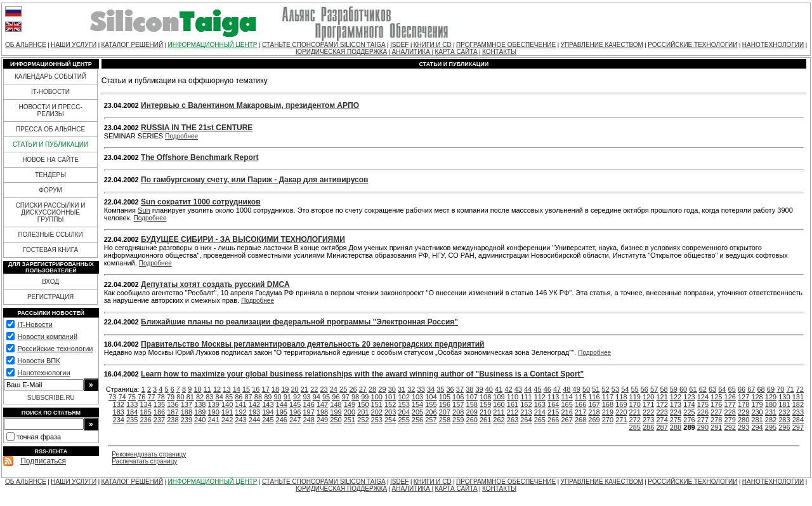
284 (798, 420)
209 (472, 412)
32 (411, 389)
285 (635, 427)
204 (403, 412)
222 (648, 412)
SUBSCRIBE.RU (51, 398)
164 (553, 404)
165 (566, 404)
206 (431, 412)
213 (526, 412)
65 (732, 389)
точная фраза (39, 437)
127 (743, 397)
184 (132, 412)
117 (608, 397)
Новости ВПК (38, 361)
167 (594, 404)
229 (743, 412)
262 (499, 420)
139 (214, 404)
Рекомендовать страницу (149, 454)
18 (275, 389)
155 (431, 404)
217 (580, 412)
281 (757, 420)
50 (586, 389)
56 (645, 389)
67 (751, 389)
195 (282, 412)
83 (209, 397)
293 (743, 427)
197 (308, 412)
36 (450, 389)
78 (161, 397)
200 (350, 412)
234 (119, 420)
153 (403, 404)
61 (693, 389)
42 (508, 389)
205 (417, 412)
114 (566, 397)
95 (326, 397)
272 (635, 420)
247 (295, 420)
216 (566, 412)
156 (445, 404)
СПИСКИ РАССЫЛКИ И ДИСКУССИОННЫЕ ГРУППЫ (51, 212)
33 (421, 389)
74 (122, 397)
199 (336, 412)
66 (742, 389)
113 (553, 397)
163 (540, 404)
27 (363, 389)
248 (308, 420)
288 (676, 427)
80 (180, 397)
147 (322, 404)
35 (440, 389)
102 (403, 397)
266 (553, 420)
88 (258, 397)
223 (662, 412)
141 (240, 404)
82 (200, 397)
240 (200, 420)
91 (287, 397)
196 (295, 412)
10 (197, 389)
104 (431, 397)
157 (458, 404)
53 (615, 389)
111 (526, 397)
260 (472, 420)
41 (499, 389)
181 (784, 404)
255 (403, 420)
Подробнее (181, 136)
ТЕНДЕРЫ (50, 175)
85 (229, 397)
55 (634, 389)
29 (382, 389)
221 (635, 412)
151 (377, 404)
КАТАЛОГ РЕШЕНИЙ (132, 45)
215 (553, 412)
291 (716, 427)
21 (304, 389)
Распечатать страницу (144, 461)
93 (306, 397)
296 (784, 427)
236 (145, 420)
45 (537, 389)
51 (596, 389)
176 (716, 404)
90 (277, 397)
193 (254, 412)
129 (771, 397)
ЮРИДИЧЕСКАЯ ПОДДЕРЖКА (341, 52)
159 (485, 404)
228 (730, 412)
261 (485, 420)
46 (547, 389)
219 (608, 412)
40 (489, 389)
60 (683, 389)
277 (703, 420)
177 (730, 404)
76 (141, 397)
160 (499, 404)
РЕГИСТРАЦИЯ (50, 297)
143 (268, 404)
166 (580, 404)
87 (249, 397)
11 (207, 389)
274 (662, 420)
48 (566, 389)
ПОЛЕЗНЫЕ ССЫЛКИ (50, 235)
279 (730, 420)
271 (621, 420)
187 (173, 412)
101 (390, 397)
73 (112, 397)
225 (689, 412)
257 (431, 420)
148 (336, 404)
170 (635, 404)
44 (528, 389)
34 (431, 389)
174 (689, 404)
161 (513, 404)
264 (526, 420)
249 (322, 420)
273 (648, 420)
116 (594, 397)
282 (771, 420)
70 (780, 389)
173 (676, 404)
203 (390, 412)
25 (343, 389)
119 (635, 397)
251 (350, 420)
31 (402, 389)
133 (132, 404)
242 (227, 420)
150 (363, 404)
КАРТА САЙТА (456, 52)
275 (676, 420)
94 (317, 397)
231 (771, 412)
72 (800, 389)
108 (485, 397)
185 (145, 412)
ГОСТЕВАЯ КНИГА (50, 250)
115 (580, 397)
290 (703, 427)
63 (712, 389)
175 (703, 404)
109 (499, 397)
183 (119, 412)
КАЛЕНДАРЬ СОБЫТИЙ (50, 77)
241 (214, 420)
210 (485, 412)
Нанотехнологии (43, 373)
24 (334, 389)
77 (151, 397)
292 (730, 427)
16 (256, 389)
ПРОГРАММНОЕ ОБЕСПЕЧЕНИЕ (506, 45)
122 (676, 397)
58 (664, 389)
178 (743, 404)
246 (282, 420)
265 (540, 420)
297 (798, 427)
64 (722, 389)
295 (771, 427)
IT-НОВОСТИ (50, 92)
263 (513, 420)
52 (606, 389)
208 (458, 412)
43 (518, 389)
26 (353, 389)
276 (689, 420)
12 (217, 389)
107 (472, 397)
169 (621, 404)
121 (662, 397)
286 (648, 427)
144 (282, 404)
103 (417, 397)
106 (458, 397)
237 (159, 420)
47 (557, 389)
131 (798, 397)
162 (526, 404)
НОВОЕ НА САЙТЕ (50, 160)
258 (445, 420)
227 (716, 412)
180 (771, 404)
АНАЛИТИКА (412, 52)
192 (240, 412)
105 (445, 397)
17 (266, 389)
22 (314, 389)
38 (469, 389)
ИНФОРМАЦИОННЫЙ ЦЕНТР (213, 45)
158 (472, 404)
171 (648, 404)
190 (214, 412)
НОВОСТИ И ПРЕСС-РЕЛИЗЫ (50, 110)
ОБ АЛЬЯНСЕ (26, 45)
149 (350, 404)
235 (132, 420)
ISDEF (399, 45)
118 (621, 397)
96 (336, 397)
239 (187, 420)
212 (513, 412)
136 (173, 404)
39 (479, 389)
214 (540, 412)
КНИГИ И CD (433, 45)
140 (227, 404)
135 (159, 404)
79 (171, 397)
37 (460, 389)
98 (355, 397)
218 (594, 412)
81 (190, 397)
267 (566, 420)
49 (577, 389)
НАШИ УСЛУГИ (74, 45)
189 (200, 412)
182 (798, 404)
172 (662, 404)
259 (458, 420)
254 (390, 420)
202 (377, 412)
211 (499, 412)
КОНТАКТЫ (499, 52)
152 (390, 404)
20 (295, 389)
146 (308, 404)
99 (365, 397)
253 (377, 420)
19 (285, 389)
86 (239, 397)
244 (254, 420)
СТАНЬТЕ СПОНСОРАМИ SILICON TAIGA (324, 45)
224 (676, 412)
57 (654, 389)
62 (703, 389)
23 (324, 389)
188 (187, 412)
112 (540, 397)
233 (798, 412)
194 (268, 412)
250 (336, 420)
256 (417, 420)
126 (730, 397)
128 (757, 397)
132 (119, 404)
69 (771, 389)
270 (608, 420)
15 (246, 389)
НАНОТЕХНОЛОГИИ (773, 45)
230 (757, 412)
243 (240, 420)
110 (513, 397)
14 (237, 389)
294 (757, 427)
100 (377, 397)
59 (674, 389)
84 (219, 397)
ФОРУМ (50, 190)
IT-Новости (35, 324)
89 (268, 397)
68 (761, 389)
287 (662, 427)
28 (372, 389)
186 (159, 412)
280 (743, 420)
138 (200, 404)
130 (784, 397)
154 (417, 404)
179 (757, 404)
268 (580, 420)
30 (392, 389)
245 (268, 420)
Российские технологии (55, 349)
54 (625, 389)
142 (254, 404)
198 (322, 412)
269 (594, 420)
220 (621, 412)
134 (145, 404)
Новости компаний (47, 336)
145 (295, 404)
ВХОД (50, 282)
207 (445, 412)
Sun (144, 210)
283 (784, 420)
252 (363, 420)
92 (297, 397)
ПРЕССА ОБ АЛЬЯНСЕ (50, 129)
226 (703, 412)
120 (648, 397)
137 (187, 404)
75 (132, 397)
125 (716, 397)
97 (346, 397)
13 (226, 389)
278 (716, 420)
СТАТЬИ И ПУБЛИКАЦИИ (50, 144)
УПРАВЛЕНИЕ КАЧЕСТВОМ (602, 45)
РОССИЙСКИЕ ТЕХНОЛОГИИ (692, 45)
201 (363, 412)
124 (703, 397)
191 (227, 412)
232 (784, 412)
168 (608, 404)
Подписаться (43, 461)
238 (173, 420)
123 (689, 397)
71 (790, 389)
